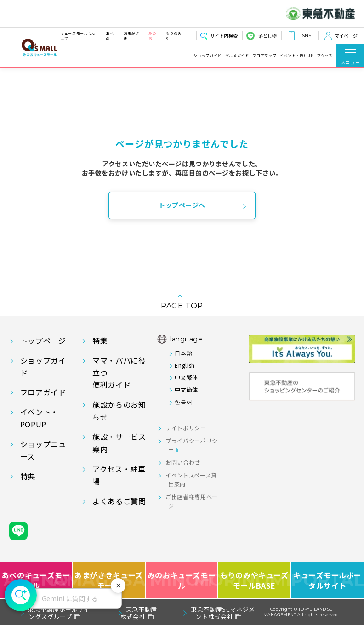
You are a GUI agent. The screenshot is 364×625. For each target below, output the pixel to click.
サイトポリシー (186, 428)
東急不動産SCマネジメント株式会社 (223, 613)
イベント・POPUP (296, 55)
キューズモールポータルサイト (328, 580)
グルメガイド (237, 55)
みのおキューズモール (182, 580)
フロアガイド (43, 392)
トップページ (43, 341)
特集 (100, 341)
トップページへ (182, 205)
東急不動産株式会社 (139, 613)
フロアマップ (264, 55)
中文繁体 (186, 377)
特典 (28, 476)
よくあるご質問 (119, 501)
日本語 (183, 353)
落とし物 (267, 36)
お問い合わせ (183, 462)
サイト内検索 (224, 36)
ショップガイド (207, 55)
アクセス (325, 55)
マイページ (346, 36)
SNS (307, 36)
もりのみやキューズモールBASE (255, 580)
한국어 (183, 402)
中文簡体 (186, 389)
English (185, 365)
